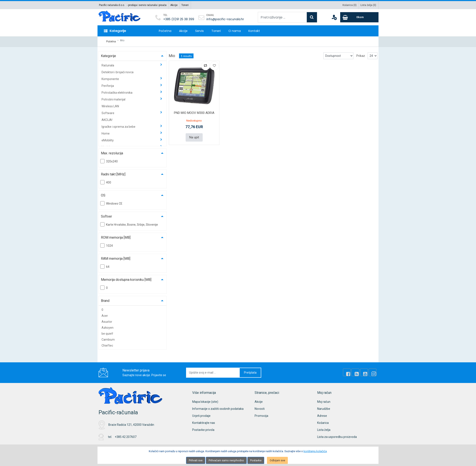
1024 (107, 243)
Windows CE (111, 201)
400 (106, 180)
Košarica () (350, 5)
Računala (108, 63)
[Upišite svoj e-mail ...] (213, 371)
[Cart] (359, 17)
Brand (105, 299)
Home (106, 131)
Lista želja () (368, 5)
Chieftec (107, 343)
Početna (165, 31)
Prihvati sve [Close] (196, 460)
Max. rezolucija (112, 151)
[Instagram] (373, 370)
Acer (105, 314)
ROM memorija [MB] (116, 235)
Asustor (107, 320)
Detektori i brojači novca (118, 70)
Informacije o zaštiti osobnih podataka (218, 407)
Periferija (108, 84)
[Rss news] (359, 370)
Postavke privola (203, 428)
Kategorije (108, 54)
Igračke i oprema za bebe (119, 125)
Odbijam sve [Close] (277, 460)
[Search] (312, 17)
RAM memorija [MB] (116, 256)
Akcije (174, 5)
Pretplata (250, 370)
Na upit (194, 135)
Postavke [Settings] (256, 460)
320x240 (109, 159)
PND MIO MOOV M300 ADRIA (194, 111)
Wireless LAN (110, 104)
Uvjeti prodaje (201, 414)
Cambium (108, 337)
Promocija (261, 414)
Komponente (111, 77)
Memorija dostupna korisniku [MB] (126, 277)
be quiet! (107, 331)
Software (108, 111)
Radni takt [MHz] (113, 172)
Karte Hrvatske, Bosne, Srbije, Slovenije (129, 222)
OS (103, 193)
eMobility (108, 138)
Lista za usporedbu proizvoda (337, 435)
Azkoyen (108, 325)
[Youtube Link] (366, 370)
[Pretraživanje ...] (282, 17)
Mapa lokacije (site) (205, 400)
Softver (106, 214)
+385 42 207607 (126, 435)
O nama (235, 31)
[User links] (334, 17)
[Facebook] (351, 370)
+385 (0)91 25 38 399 (179, 19)
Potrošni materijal (114, 97)
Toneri (185, 5)
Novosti (260, 407)
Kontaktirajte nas (204, 421)
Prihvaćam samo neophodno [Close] (226, 460)
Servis (199, 31)
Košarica (323, 421)
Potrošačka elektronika (117, 90)
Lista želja (324, 428)
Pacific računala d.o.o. (112, 5)
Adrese (322, 414)
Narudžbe (324, 407)
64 (105, 264)
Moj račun (324, 400)
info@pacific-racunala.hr (225, 19)
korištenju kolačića (315, 451)
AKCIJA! (107, 118)
